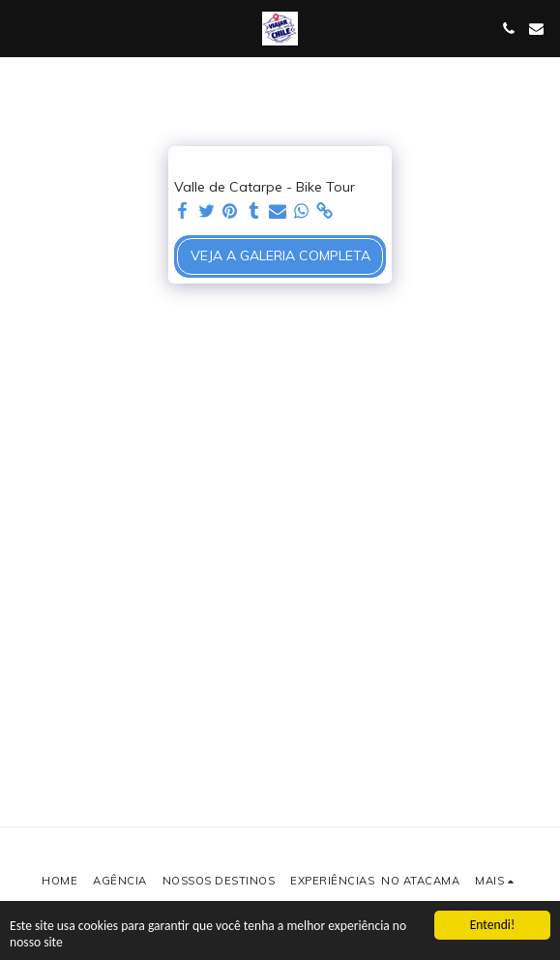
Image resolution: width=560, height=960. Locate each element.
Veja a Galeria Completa (280, 255)
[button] (21, 28)
